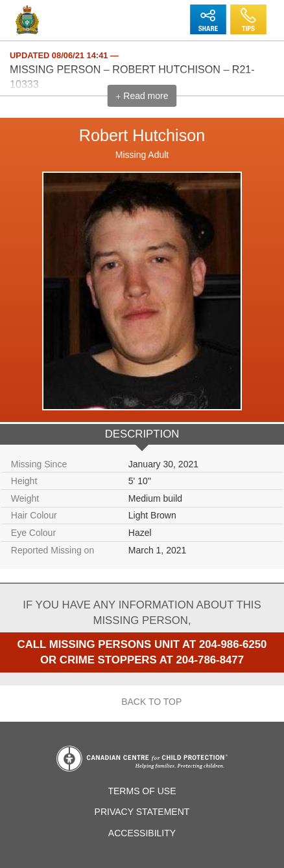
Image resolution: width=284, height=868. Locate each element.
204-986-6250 (233, 644)
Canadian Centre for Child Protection (142, 759)
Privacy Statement (142, 812)
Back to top (142, 702)
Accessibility (142, 833)
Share (208, 11)
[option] (142, 343)
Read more (142, 96)
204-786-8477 (210, 660)
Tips (248, 11)
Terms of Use (142, 791)
